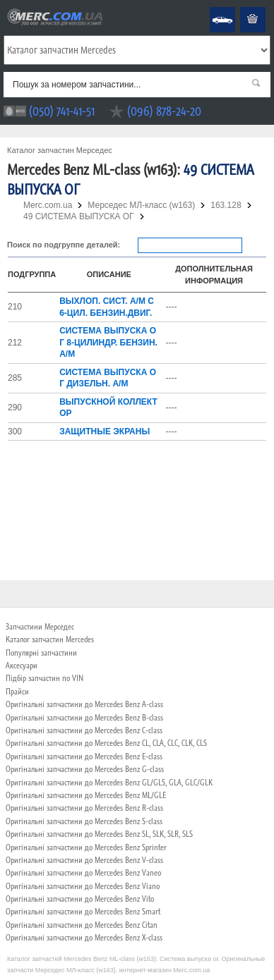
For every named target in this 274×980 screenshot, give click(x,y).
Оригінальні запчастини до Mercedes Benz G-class (85, 769)
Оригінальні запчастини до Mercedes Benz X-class (84, 938)
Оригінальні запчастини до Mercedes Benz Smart (83, 912)
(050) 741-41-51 (62, 111)
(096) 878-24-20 (164, 111)
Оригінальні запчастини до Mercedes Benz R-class (84, 808)
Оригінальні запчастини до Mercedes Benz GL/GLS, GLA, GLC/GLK (109, 783)
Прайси (17, 692)
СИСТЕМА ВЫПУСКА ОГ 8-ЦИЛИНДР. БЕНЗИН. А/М (108, 342)
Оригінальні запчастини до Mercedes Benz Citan (82, 925)
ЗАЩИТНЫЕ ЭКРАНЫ (105, 431)
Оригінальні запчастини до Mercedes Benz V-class (84, 860)
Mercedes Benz (213, 7)
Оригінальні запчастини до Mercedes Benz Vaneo (83, 873)
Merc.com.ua (2, 7)
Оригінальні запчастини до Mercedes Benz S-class (84, 821)
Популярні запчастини (41, 653)
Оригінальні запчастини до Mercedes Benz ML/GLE (86, 795)
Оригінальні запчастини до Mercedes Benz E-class (84, 757)
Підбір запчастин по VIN (44, 678)
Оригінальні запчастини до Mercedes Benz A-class (84, 704)
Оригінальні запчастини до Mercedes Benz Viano (83, 886)
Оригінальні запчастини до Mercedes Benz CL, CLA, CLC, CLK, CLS (106, 743)
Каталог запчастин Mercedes (50, 639)
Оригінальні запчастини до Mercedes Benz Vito (80, 899)
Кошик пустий (242, 7)
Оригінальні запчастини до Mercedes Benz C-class (84, 730)
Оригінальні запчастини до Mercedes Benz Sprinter (86, 847)
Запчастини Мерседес (40, 627)
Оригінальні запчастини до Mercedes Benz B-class (84, 718)
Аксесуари (22, 666)
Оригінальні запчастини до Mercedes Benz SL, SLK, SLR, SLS (99, 834)
